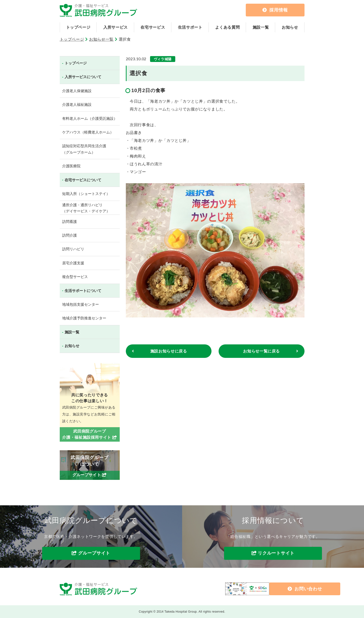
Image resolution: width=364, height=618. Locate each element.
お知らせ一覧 (101, 39)
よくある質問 (227, 27)
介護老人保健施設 (77, 91)
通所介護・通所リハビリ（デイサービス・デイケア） (86, 208)
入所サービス (116, 27)
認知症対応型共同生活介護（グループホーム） (84, 149)
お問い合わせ (266, 589)
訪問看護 (70, 222)
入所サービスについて (83, 77)
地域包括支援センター (81, 304)
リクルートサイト (276, 553)
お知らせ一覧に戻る (261, 351)
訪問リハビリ (73, 249)
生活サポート (190, 27)
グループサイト (94, 553)
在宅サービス (153, 27)
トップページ (78, 27)
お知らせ (290, 27)
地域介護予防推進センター (84, 318)
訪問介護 (70, 235)
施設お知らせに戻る (169, 351)
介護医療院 (71, 166)
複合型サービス (75, 277)
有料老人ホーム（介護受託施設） (90, 118)
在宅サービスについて (83, 180)
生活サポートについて (83, 291)
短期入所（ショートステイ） (86, 194)
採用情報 (275, 10)
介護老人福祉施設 (77, 104)
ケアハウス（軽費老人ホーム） (88, 132)
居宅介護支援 (73, 263)
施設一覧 (261, 27)
